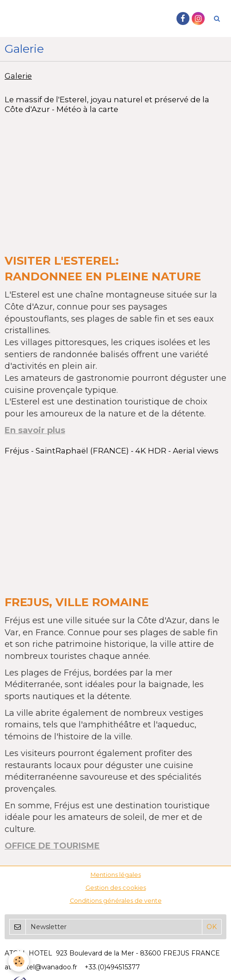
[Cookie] (19, 961)
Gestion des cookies (116, 888)
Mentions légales (116, 875)
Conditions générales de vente (116, 901)
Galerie (18, 76)
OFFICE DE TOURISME (52, 846)
